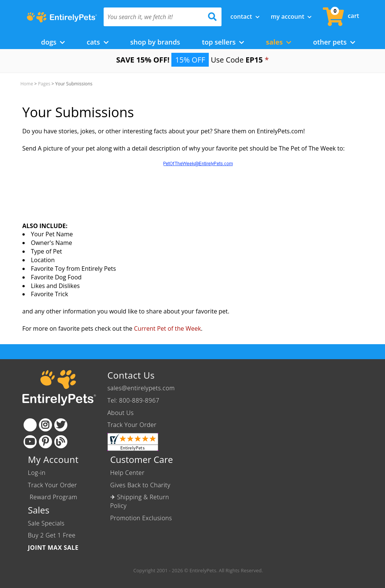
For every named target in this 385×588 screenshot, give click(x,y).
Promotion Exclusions (141, 518)
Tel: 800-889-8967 (133, 400)
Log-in (37, 473)
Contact (245, 16)
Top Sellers (223, 42)
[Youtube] (30, 442)
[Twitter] (61, 425)
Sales (279, 42)
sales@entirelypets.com (141, 388)
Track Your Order (132, 425)
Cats (98, 42)
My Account (291, 16)
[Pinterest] (45, 442)
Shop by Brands (155, 42)
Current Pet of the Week (167, 328)
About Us (120, 413)
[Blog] (61, 442)
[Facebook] (30, 425)
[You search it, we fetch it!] (154, 17)
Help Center (128, 473)
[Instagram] (45, 425)
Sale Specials (46, 523)
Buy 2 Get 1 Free (52, 535)
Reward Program (54, 497)
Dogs (53, 42)
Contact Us (131, 375)
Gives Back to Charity (140, 485)
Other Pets (334, 42)
